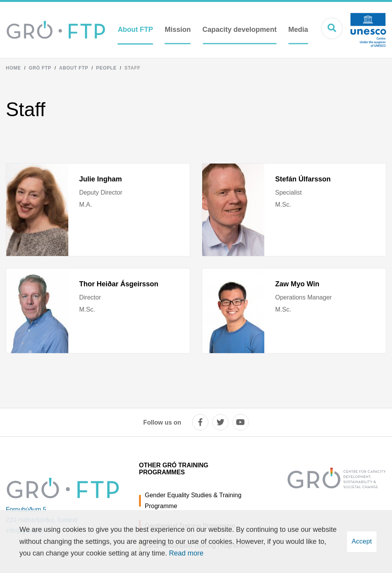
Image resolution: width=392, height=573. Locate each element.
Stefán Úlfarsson (303, 179)
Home (13, 68)
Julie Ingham (101, 179)
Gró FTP (40, 68)
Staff (132, 68)
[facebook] (200, 422)
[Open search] (332, 28)
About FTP (74, 68)
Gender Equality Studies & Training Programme (193, 500)
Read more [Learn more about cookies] (186, 553)
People (106, 68)
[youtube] (241, 422)
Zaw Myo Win (297, 284)
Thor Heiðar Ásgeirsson (119, 284)
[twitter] (220, 422)
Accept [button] (362, 541)
